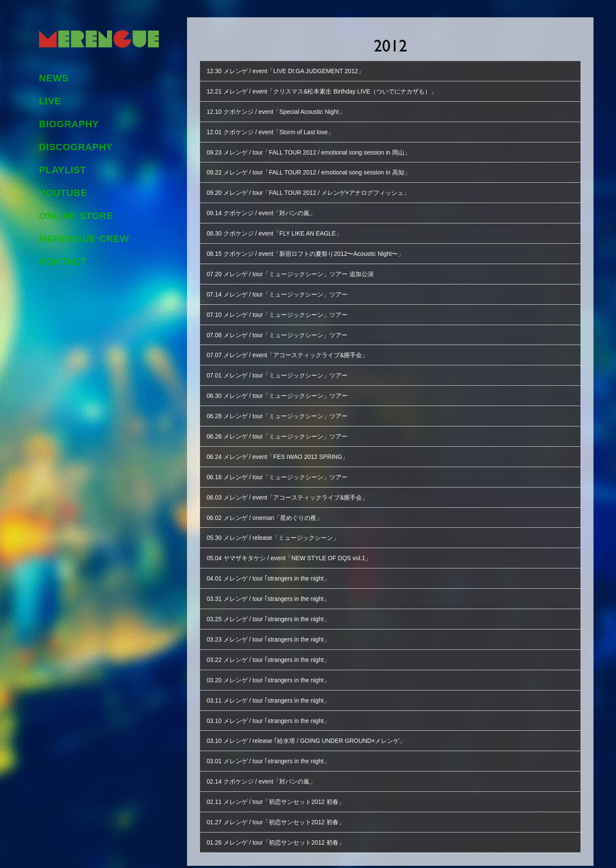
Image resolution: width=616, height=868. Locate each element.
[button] (390, 71)
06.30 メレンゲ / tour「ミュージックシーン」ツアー (282, 389)
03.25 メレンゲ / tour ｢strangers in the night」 (273, 608)
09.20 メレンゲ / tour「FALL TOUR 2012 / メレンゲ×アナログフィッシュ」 (316, 190)
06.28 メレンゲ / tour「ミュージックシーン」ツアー (282, 409)
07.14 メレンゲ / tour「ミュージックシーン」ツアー (282, 290)
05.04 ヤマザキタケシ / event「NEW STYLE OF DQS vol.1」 (295, 549)
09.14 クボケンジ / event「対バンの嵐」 (265, 210)
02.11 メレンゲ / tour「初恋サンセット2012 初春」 (281, 788)
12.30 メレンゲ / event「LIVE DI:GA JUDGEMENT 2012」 (291, 71)
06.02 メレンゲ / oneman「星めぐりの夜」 (269, 509)
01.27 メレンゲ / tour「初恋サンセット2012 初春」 (281, 808)
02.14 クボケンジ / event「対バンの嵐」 (265, 768)
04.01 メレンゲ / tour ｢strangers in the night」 (273, 569)
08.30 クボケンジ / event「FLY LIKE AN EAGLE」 (279, 230)
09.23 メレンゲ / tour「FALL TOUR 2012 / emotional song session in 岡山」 (316, 150)
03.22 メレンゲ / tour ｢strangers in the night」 (273, 648)
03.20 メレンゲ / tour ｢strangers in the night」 (273, 668)
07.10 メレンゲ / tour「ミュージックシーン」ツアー (282, 310)
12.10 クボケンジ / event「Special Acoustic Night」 (281, 111)
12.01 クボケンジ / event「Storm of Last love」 (275, 131)
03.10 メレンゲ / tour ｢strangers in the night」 (273, 708)
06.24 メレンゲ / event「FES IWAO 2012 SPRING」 (283, 449)
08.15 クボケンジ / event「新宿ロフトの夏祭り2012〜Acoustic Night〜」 (313, 250)
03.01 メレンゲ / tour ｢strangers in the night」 (273, 748)
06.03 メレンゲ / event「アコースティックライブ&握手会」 (293, 489)
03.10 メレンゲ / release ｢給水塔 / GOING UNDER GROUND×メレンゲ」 (314, 728)
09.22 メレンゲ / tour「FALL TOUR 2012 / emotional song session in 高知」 (316, 170)
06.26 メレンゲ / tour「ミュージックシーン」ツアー (282, 429)
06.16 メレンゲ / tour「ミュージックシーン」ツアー (282, 469)
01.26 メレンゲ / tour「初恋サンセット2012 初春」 (281, 828)
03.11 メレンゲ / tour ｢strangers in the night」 (273, 688)
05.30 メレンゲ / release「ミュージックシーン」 (277, 529)
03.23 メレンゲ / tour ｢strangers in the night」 (273, 628)
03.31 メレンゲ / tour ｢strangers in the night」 (273, 589)
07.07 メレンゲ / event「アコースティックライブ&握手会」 (293, 350)
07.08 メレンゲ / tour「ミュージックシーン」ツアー (282, 330)
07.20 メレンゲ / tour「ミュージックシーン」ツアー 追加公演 (296, 270)
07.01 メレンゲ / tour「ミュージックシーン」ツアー (282, 369)
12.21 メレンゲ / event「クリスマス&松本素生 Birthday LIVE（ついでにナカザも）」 (330, 91)
